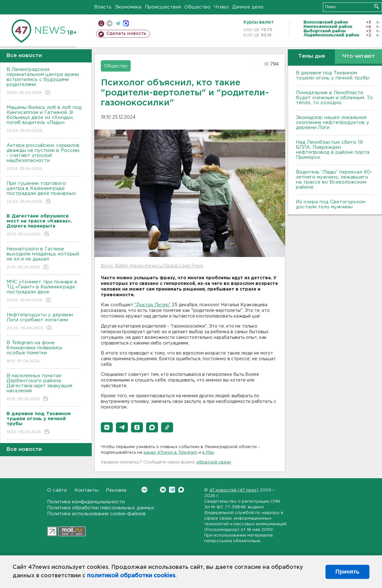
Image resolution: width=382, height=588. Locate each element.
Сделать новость (126, 34)
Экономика (128, 7)
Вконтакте (144, 490)
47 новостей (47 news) (234, 490)
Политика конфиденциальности (86, 502)
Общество (197, 7)
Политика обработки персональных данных (101, 508)
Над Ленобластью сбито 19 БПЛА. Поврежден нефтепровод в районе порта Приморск (333, 150)
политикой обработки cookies (131, 576)
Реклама (116, 490)
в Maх (208, 453)
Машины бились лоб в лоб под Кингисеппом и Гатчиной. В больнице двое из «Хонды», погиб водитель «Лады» (44, 119)
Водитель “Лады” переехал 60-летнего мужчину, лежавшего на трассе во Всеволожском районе (334, 180)
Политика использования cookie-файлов (96, 514)
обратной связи (214, 462)
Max (181, 490)
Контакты (86, 490)
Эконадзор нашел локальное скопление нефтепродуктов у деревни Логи (333, 123)
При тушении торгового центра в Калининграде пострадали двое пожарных (44, 193)
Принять (347, 572)
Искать (377, 6)
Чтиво (221, 7)
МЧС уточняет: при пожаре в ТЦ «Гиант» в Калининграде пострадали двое (44, 291)
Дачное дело (248, 7)
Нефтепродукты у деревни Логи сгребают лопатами (44, 322)
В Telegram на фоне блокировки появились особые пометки (44, 352)
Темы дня (311, 56)
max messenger (126, 23)
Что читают (359, 56)
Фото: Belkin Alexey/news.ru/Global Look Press (152, 266)
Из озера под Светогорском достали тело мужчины (331, 204)
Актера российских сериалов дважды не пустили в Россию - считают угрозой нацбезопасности (44, 157)
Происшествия (163, 7)
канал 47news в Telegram (170, 453)
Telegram (172, 490)
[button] (107, 427)
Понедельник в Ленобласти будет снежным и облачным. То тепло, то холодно (334, 98)
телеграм (118, 23)
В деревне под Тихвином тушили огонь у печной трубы (333, 75)
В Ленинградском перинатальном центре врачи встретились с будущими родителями (44, 81)
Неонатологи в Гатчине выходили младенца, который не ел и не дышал (44, 258)
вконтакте (109, 23)
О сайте (57, 490)
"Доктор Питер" (153, 305)
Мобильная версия (101, 23)
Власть (103, 7)
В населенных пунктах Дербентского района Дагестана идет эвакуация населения (44, 388)
